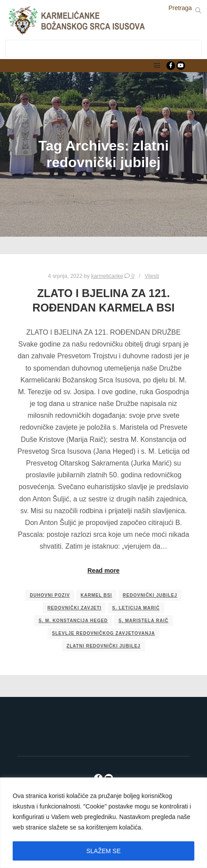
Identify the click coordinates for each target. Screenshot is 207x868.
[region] (103, 823)
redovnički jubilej (150, 595)
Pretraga (180, 8)
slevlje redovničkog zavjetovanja (103, 633)
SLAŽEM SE (104, 851)
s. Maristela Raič (143, 621)
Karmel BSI (97, 595)
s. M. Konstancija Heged (73, 621)
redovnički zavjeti (74, 608)
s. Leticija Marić (136, 608)
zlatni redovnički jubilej (103, 646)
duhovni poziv (50, 595)
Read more (103, 570)
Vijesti (152, 276)
